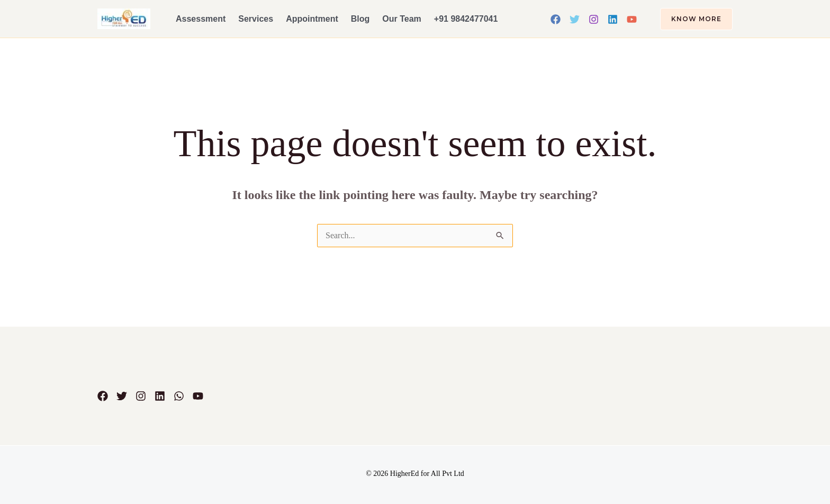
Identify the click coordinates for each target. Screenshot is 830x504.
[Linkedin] (613, 19)
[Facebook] (556, 19)
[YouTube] (632, 19)
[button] (690, 19)
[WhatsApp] (179, 396)
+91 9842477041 (466, 19)
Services (256, 19)
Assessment (201, 19)
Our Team (402, 19)
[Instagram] (594, 19)
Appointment (312, 19)
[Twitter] (575, 19)
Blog (360, 19)
